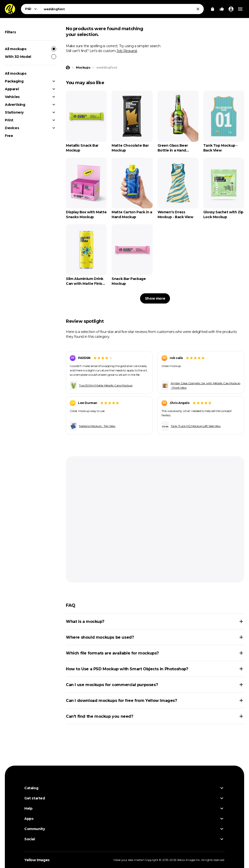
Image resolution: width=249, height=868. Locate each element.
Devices (12, 128)
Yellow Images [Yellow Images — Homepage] (37, 860)
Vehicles (12, 97)
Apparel (12, 89)
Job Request (127, 51)
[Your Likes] (222, 9)
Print (9, 120)
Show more (155, 298)
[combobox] (122, 9)
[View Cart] (213, 9)
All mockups (31, 49)
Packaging (14, 81)
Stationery (14, 112)
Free (9, 136)
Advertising (15, 105)
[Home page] (68, 68)
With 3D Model (31, 57)
